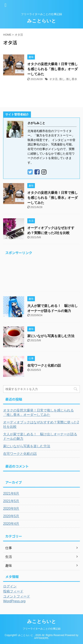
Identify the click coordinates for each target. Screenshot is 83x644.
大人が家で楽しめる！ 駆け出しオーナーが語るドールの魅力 (40, 436)
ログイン (10, 586)
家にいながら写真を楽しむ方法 (51, 336)
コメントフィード (17, 596)
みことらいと (42, 21)
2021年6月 (11, 493)
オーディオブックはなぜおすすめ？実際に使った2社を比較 (41, 424)
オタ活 (53, 79)
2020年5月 (11, 516)
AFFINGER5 (41, 638)
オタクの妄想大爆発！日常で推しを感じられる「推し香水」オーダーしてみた (53, 69)
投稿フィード (13, 591)
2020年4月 (11, 524)
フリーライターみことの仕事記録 (42, 629)
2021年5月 (11, 501)
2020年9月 (11, 509)
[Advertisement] (41, 274)
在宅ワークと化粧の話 (44, 365)
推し (62, 79)
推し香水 (72, 79)
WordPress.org (14, 601)
